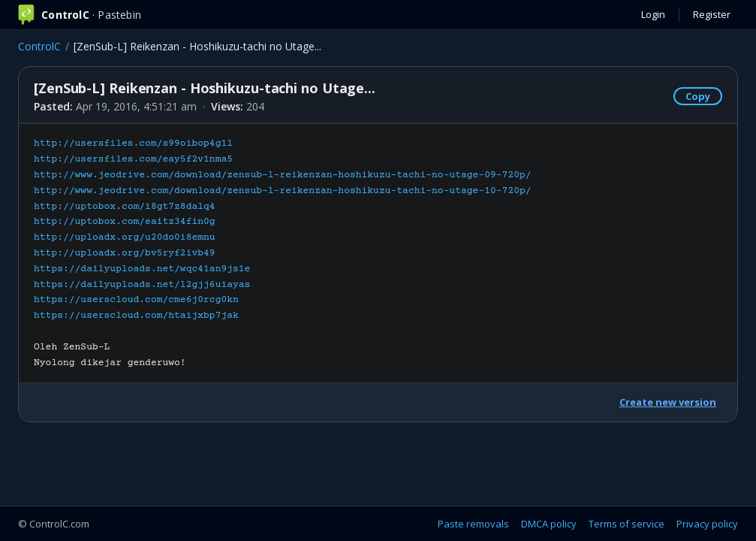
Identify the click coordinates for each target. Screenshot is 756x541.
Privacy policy (707, 524)
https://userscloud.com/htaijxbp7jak (136, 316)
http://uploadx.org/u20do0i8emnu (125, 237)
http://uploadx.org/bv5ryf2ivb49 (125, 253)
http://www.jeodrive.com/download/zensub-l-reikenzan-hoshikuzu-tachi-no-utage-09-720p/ (283, 175)
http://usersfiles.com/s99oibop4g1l (133, 144)
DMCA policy (549, 524)
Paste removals (473, 524)
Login (653, 14)
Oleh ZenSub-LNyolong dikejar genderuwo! (283, 253)
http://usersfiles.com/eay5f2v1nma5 (133, 159)
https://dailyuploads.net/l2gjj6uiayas (142, 285)
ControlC (39, 46)
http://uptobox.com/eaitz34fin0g (125, 222)
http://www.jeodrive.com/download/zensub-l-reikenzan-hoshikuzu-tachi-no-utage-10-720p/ (283, 191)
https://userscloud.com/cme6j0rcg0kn (136, 300)
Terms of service (626, 524)
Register (712, 14)
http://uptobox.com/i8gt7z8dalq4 (125, 207)
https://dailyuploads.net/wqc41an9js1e (142, 269)
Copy (698, 96)
